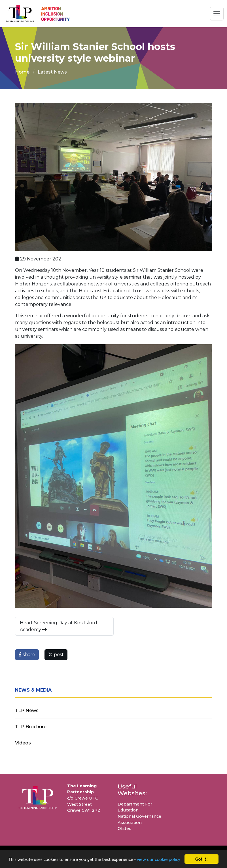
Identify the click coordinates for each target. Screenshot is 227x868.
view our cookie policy (159, 860)
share (27, 655)
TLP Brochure (31, 727)
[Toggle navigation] (217, 14)
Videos (23, 743)
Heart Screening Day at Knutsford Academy (59, 626)
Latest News (52, 72)
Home (22, 72)
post (56, 655)
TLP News (27, 711)
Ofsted (125, 829)
